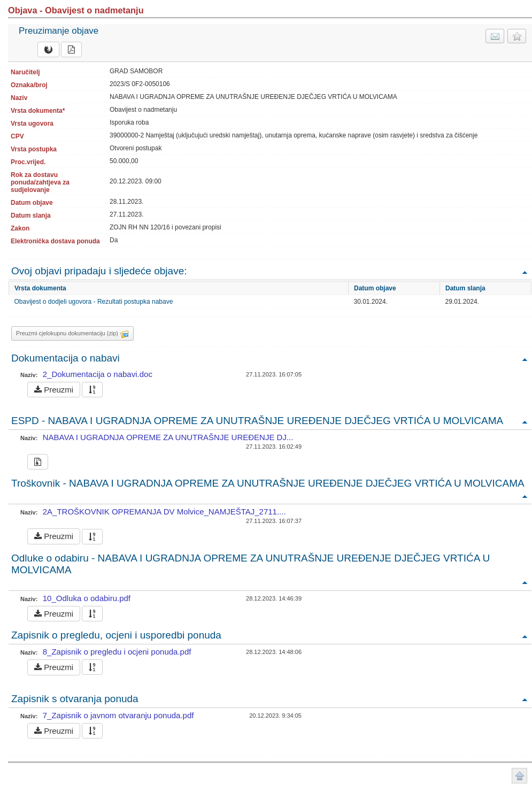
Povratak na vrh (525, 272)
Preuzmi (54, 390)
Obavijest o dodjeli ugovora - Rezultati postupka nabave (94, 302)
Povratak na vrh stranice (519, 776)
